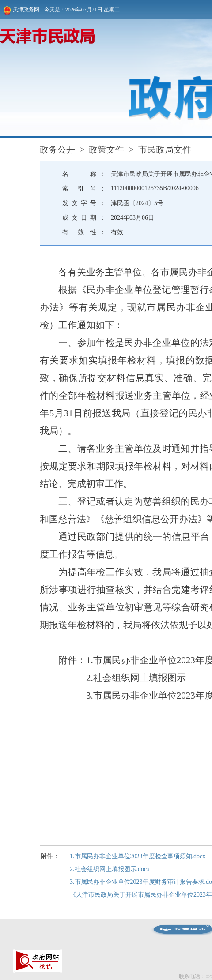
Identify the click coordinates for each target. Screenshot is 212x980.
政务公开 (57, 150)
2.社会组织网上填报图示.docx (110, 869)
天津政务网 (21, 10)
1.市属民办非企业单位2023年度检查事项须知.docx (138, 856)
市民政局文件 (165, 150)
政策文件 (106, 150)
